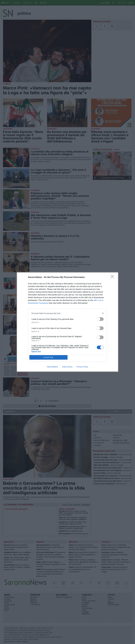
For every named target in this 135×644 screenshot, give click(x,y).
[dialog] (67, 322)
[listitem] (67, 313)
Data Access (67, 367)
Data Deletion (53, 367)
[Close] (113, 277)
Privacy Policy (82, 367)
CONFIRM (48, 357)
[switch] (100, 319)
